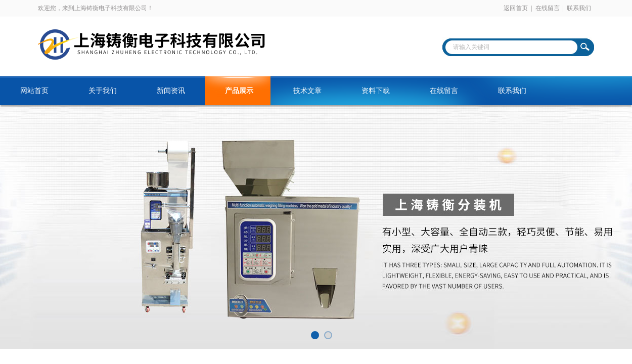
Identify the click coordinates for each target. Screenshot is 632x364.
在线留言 (548, 8)
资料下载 (376, 91)
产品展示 (239, 91)
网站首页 (34, 91)
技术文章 (307, 91)
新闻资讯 (171, 91)
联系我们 (579, 8)
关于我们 (103, 91)
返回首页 (516, 8)
